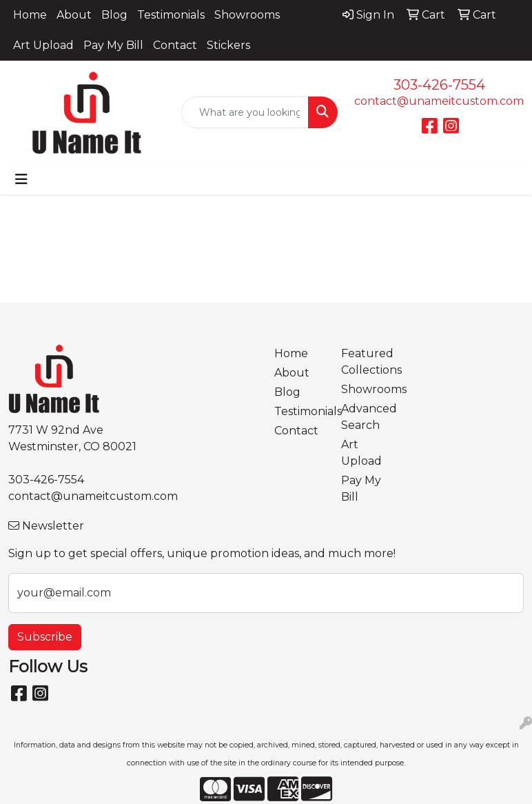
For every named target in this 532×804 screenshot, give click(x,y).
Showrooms (247, 15)
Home (30, 15)
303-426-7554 (439, 85)
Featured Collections (366, 362)
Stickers (228, 45)
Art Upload (43, 45)
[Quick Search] (245, 112)
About (74, 15)
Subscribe (45, 637)
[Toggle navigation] (21, 179)
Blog (114, 15)
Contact (175, 45)
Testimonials (171, 15)
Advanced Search (366, 417)
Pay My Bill (113, 45)
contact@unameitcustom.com (439, 101)
